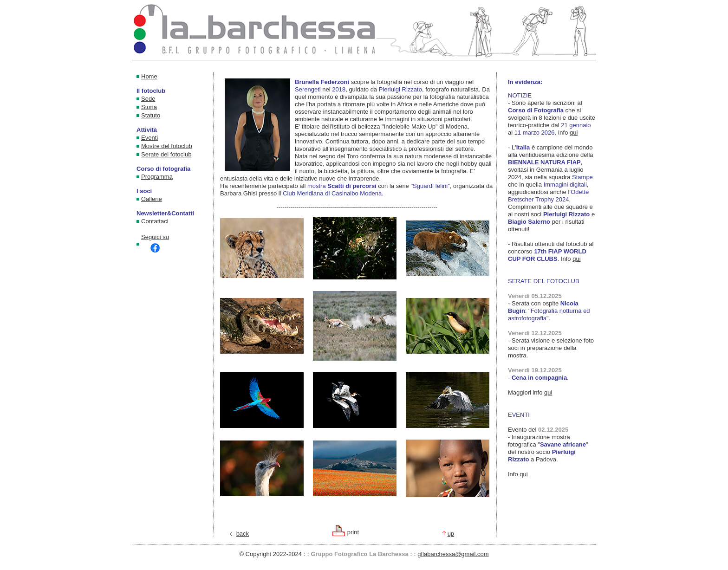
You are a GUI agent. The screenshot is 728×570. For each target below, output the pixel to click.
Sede (148, 99)
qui (574, 133)
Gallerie (152, 199)
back (243, 534)
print (353, 532)
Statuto (151, 115)
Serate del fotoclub (166, 154)
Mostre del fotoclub (167, 146)
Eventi (149, 138)
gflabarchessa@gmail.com (453, 554)
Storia (149, 107)
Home (149, 76)
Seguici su (155, 244)
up (451, 534)
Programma (157, 177)
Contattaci (155, 221)
